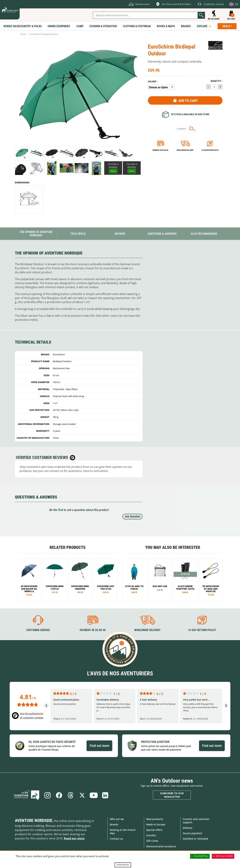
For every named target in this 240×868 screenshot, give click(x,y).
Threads (71, 795)
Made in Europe (156, 824)
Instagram (47, 795)
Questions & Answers (162, 234)
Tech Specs (78, 234)
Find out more (99, 746)
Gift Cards (152, 841)
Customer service (38, 630)
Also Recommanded (204, 234)
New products (155, 819)
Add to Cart (188, 101)
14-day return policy (210, 150)
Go (201, 15)
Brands (114, 824)
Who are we (117, 819)
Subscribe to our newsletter (172, 795)
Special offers (154, 830)
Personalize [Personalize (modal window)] (123, 865)
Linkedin (105, 795)
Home (23, 34)
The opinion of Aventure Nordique (36, 234)
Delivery (188, 828)
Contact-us (116, 839)
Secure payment (192, 833)
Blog (26, 795)
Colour (152, 82)
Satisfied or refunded (195, 839)
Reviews (120, 234)
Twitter (82, 795)
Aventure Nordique (34, 820)
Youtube (94, 795)
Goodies (151, 835)
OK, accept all (200, 856)
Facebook (59, 795)
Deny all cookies (223, 856)
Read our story (74, 838)
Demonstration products (161, 846)
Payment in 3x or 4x (160, 150)
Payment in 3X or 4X (93, 630)
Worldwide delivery (185, 150)
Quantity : (217, 81)
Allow (113, 171)
